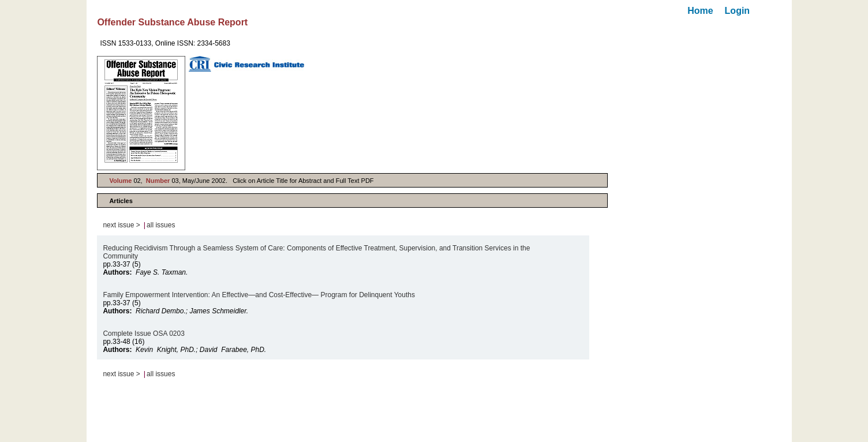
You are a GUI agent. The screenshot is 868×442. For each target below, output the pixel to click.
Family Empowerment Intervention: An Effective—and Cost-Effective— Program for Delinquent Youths (259, 295)
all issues (161, 225)
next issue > (121, 225)
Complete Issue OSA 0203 (143, 334)
